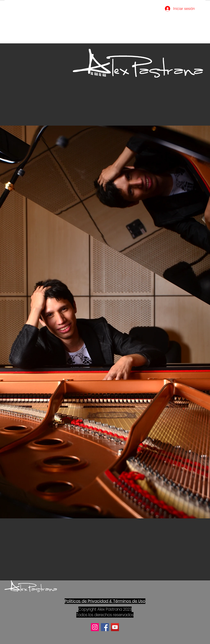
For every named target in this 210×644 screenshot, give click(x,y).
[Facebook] (105, 627)
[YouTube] (115, 627)
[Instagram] (95, 627)
